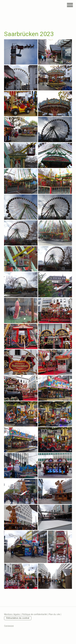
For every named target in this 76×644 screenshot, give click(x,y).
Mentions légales (12, 614)
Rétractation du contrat (18, 618)
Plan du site (54, 614)
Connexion (9, 626)
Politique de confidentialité (34, 614)
